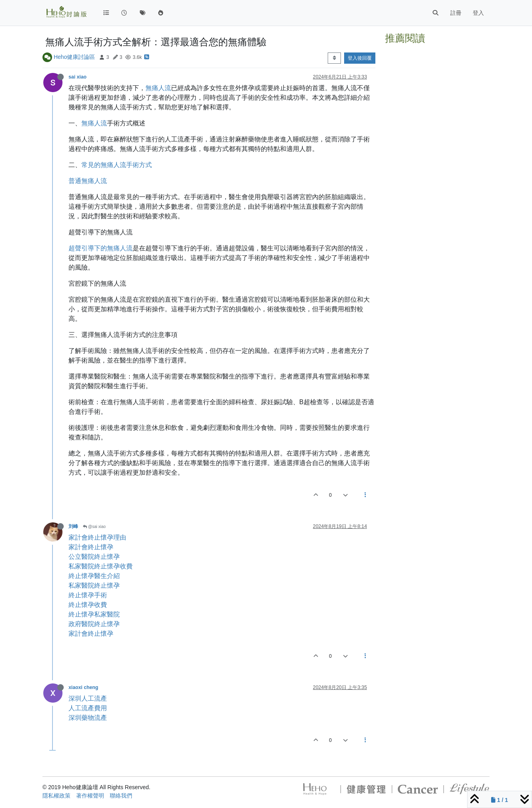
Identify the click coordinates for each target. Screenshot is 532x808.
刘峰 (73, 526)
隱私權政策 (56, 796)
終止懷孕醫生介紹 (94, 576)
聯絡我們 (121, 796)
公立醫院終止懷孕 (94, 557)
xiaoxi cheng (83, 687)
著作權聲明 (90, 796)
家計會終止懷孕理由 (97, 537)
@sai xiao (94, 527)
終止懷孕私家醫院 (94, 614)
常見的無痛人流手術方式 (117, 165)
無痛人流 (158, 88)
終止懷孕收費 (88, 605)
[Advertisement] (437, 167)
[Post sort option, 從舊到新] (334, 58)
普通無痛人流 (88, 181)
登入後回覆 (360, 58)
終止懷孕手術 (88, 595)
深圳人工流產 (88, 698)
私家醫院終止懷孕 (94, 585)
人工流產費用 (88, 708)
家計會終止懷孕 (91, 547)
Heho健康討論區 (74, 57)
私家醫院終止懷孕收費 (101, 566)
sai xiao (78, 77)
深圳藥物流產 (88, 718)
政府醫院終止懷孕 (94, 624)
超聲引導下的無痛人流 (101, 248)
